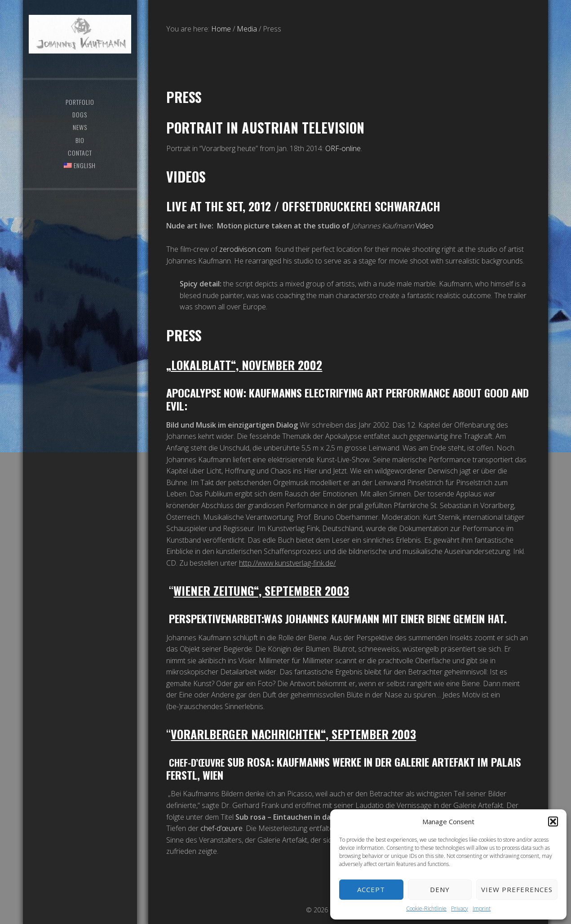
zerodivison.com (245, 249)
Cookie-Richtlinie (426, 908)
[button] (553, 821)
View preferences (517, 889)
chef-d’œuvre (221, 828)
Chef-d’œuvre (200, 762)
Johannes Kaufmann (80, 43)
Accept (371, 889)
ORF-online (343, 148)
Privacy (460, 908)
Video (425, 226)
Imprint (482, 908)
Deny (440, 889)
